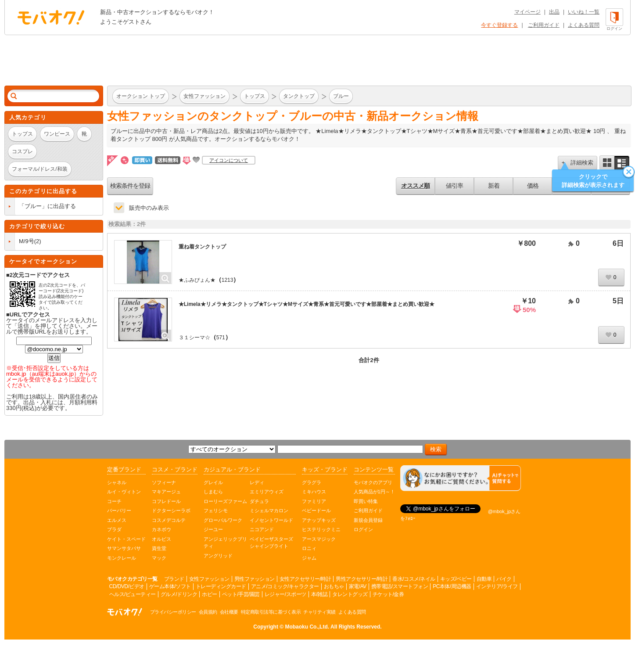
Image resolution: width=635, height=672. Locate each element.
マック (159, 558)
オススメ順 (415, 186)
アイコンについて (229, 160)
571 (221, 338)
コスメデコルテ (169, 520)
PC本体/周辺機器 (452, 586)
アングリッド (218, 556)
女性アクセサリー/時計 (305, 579)
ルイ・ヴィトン (124, 492)
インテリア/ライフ (497, 586)
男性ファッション (255, 579)
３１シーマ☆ (194, 338)
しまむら (213, 492)
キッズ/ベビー (456, 579)
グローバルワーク (223, 520)
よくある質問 (584, 25)
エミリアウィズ (267, 492)
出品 (554, 12)
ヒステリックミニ (321, 529)
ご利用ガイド (544, 25)
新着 (494, 186)
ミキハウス (314, 492)
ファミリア (314, 501)
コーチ (114, 501)
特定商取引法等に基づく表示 (271, 612)
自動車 (484, 579)
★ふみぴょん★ (197, 280)
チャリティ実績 (319, 612)
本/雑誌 (319, 594)
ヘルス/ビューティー (133, 594)
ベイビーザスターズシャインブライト (271, 543)
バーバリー (119, 510)
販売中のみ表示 (149, 208)
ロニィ (309, 548)
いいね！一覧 (584, 12)
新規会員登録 (368, 520)
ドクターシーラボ (171, 510)
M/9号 (27, 241)
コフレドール (166, 501)
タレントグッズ (350, 594)
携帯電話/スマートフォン (400, 586)
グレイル (213, 482)
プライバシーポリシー (173, 612)
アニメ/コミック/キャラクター (285, 586)
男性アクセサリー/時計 (362, 579)
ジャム (309, 558)
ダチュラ (259, 501)
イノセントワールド (271, 520)
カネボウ (161, 529)
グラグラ (312, 482)
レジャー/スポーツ (285, 594)
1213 (228, 280)
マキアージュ (166, 492)
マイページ (527, 12)
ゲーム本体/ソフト (170, 586)
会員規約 (208, 612)
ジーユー (213, 529)
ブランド (174, 579)
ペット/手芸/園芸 (241, 594)
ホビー (210, 594)
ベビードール (316, 510)
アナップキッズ (319, 520)
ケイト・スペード (126, 539)
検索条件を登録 (130, 186)
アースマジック (319, 539)
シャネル (117, 482)
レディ (257, 482)
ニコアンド (262, 529)
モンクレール (122, 558)
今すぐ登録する (499, 25)
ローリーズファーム (225, 501)
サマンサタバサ (124, 548)
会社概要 (229, 612)
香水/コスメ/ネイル (414, 579)
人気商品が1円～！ (374, 492)
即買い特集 (366, 501)
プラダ (114, 529)
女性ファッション (209, 579)
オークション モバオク (51, 17)
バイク (504, 579)
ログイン (363, 529)
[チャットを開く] (461, 478)
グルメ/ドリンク (179, 594)
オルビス (161, 539)
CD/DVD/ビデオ (127, 586)
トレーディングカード (221, 586)
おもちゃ (334, 586)
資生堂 (159, 548)
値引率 (454, 186)
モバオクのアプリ (373, 482)
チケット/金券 (388, 594)
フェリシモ (216, 510)
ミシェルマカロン (269, 510)
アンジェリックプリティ (225, 543)
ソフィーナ (164, 482)
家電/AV (358, 586)
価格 (533, 186)
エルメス (117, 520)
